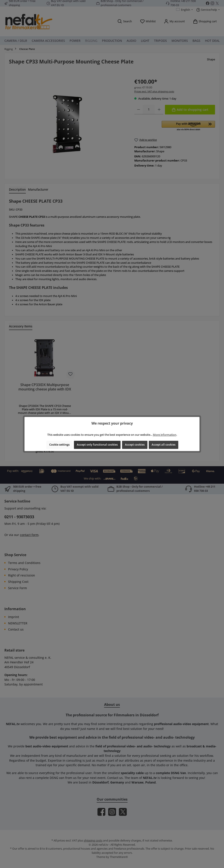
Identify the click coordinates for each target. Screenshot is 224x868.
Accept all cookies (164, 445)
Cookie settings (59, 445)
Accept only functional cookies (97, 445)
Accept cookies (135, 445)
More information (165, 435)
